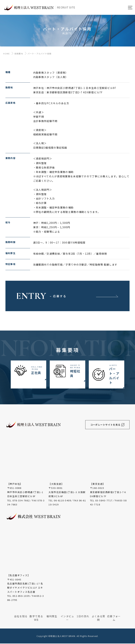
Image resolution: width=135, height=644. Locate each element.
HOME (6, 54)
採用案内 (19, 54)
